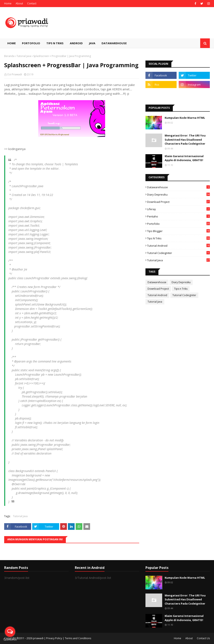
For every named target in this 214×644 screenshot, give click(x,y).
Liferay (178, 209)
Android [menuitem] (76, 43)
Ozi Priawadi (15, 74)
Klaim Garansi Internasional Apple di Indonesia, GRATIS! (184, 158)
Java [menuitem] (92, 43)
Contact (32, 3)
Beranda (9, 56)
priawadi (38, 638)
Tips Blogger (178, 231)
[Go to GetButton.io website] (10, 640)
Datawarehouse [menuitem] (114, 43)
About (19, 3)
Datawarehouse (178, 187)
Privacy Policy (54, 638)
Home (8, 3)
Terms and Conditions (78, 638)
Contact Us (203, 638)
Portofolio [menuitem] (31, 43)
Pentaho (178, 216)
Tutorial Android (178, 246)
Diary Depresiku (178, 194)
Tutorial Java (24, 56)
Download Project (178, 202)
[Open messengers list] (10, 632)
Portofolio (178, 224)
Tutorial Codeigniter (178, 253)
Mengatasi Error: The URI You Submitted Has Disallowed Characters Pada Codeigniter (185, 140)
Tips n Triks (178, 238)
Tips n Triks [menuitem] (55, 43)
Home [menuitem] (11, 43)
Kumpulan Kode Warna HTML (185, 118)
